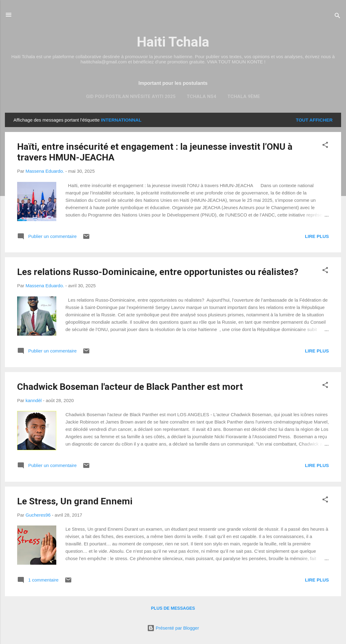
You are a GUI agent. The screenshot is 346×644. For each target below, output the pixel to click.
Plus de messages (173, 608)
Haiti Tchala (173, 42)
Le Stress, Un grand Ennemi (75, 501)
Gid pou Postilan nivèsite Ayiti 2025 (131, 96)
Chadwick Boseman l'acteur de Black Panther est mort (130, 387)
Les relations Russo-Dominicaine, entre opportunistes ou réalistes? (158, 272)
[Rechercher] (337, 17)
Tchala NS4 (201, 96)
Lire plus (317, 236)
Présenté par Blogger (173, 628)
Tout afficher (314, 120)
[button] (325, 146)
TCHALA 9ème (244, 96)
